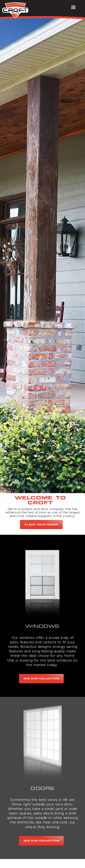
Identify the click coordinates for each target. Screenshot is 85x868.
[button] (73, 7)
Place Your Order (41, 525)
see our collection (41, 679)
